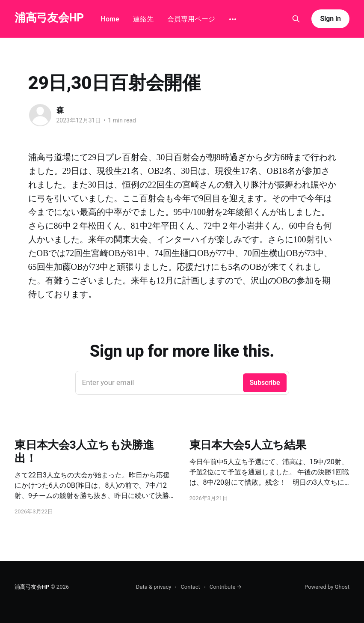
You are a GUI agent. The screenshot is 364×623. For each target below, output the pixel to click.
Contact (190, 587)
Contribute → (226, 587)
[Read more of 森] (40, 115)
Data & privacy (154, 587)
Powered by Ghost (327, 587)
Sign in (330, 19)
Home (110, 19)
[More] (233, 19)
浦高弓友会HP (49, 18)
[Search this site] (296, 19)
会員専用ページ (191, 19)
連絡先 (143, 19)
